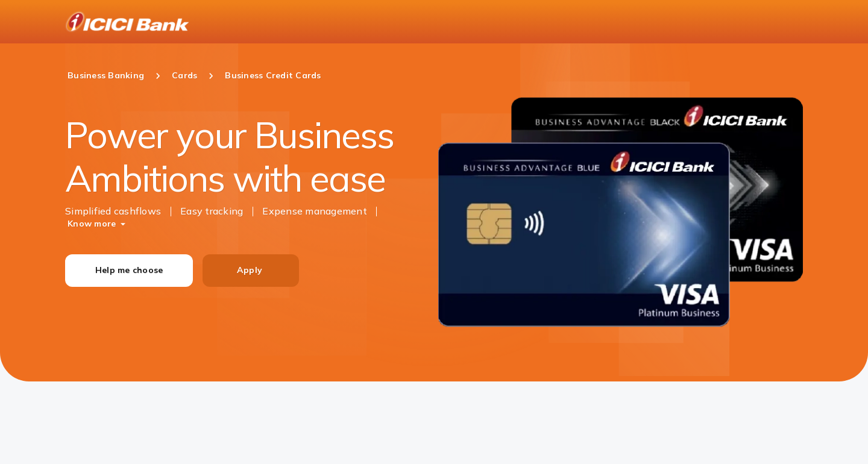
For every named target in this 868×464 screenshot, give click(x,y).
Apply (250, 270)
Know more (92, 224)
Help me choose (129, 270)
